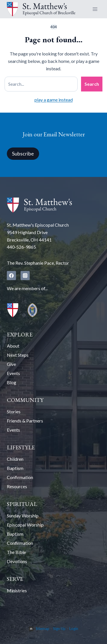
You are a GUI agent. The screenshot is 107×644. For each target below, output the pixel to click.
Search (92, 84)
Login (74, 629)
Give (11, 364)
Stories (14, 411)
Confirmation (20, 477)
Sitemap (43, 629)
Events (13, 373)
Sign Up (59, 629)
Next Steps (18, 355)
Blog (12, 382)
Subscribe (23, 153)
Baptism (15, 468)
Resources (17, 486)
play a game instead (54, 100)
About (13, 346)
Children (15, 459)
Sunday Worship (23, 516)
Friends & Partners (25, 421)
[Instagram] (25, 276)
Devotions (17, 561)
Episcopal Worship (25, 525)
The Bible (16, 552)
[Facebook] (11, 276)
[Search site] (41, 84)
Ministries (17, 590)
